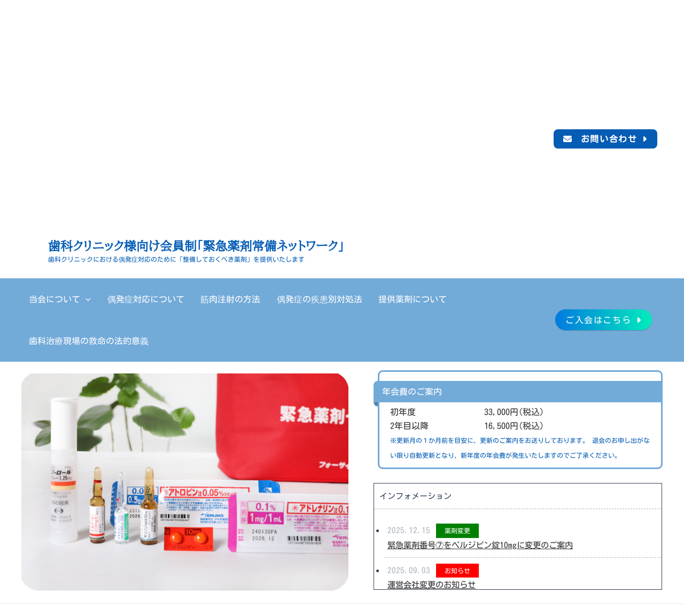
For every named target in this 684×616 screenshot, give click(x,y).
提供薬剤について (367, 299)
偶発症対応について (130, 299)
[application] (80, 299)
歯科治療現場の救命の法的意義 (468, 299)
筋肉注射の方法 (205, 299)
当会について (54, 299)
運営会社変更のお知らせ (434, 543)
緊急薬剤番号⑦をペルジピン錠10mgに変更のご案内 (486, 503)
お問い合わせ (609, 139)
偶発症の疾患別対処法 (284, 299)
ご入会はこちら (598, 299)
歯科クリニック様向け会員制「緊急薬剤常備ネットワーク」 (196, 247)
